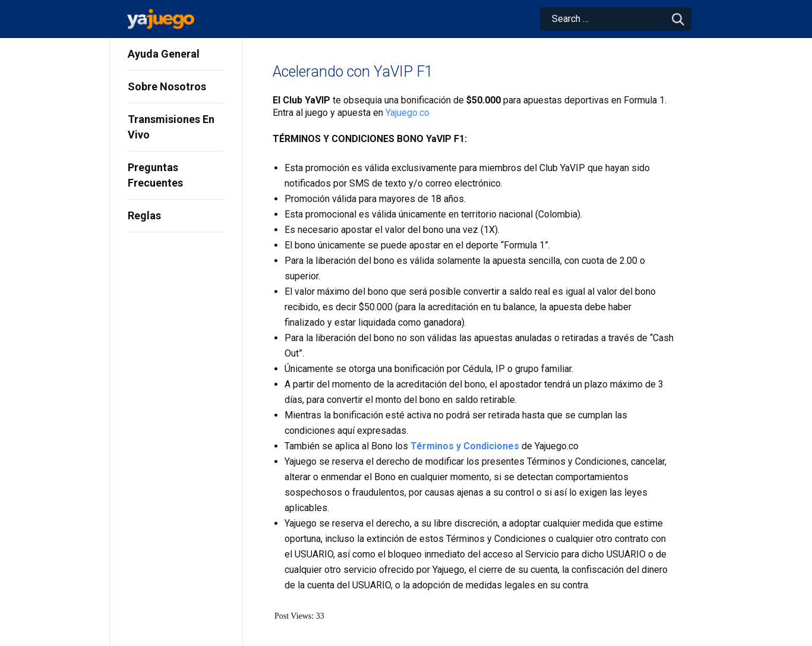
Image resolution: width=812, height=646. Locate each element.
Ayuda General (164, 54)
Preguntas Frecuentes (155, 175)
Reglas (144, 215)
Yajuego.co (407, 113)
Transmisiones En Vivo (171, 127)
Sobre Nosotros (167, 86)
